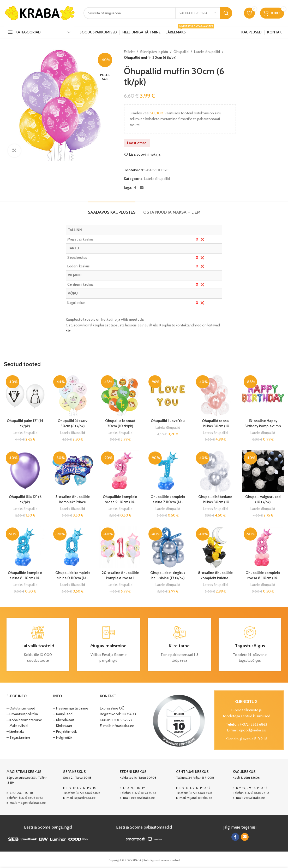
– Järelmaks (16, 731)
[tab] (112, 210)
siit (68, 331)
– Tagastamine (18, 737)
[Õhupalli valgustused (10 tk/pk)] (263, 471)
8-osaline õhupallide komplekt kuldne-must (215, 578)
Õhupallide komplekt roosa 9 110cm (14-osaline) (120, 502)
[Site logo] (40, 13)
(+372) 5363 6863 (254, 724)
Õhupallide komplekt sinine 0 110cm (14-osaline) (73, 578)
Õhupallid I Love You (168, 421)
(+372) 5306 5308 (88, 793)
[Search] (158, 13)
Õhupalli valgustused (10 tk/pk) (263, 499)
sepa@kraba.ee (85, 798)
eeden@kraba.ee (143, 798)
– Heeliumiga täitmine (71, 708)
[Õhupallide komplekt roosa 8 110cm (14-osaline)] (263, 547)
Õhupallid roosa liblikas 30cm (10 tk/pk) (215, 426)
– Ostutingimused (21, 708)
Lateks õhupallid (207, 52)
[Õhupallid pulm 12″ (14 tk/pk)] (25, 395)
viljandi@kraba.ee (200, 798)
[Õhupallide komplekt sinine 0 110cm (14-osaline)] (73, 547)
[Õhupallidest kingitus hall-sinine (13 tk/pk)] (168, 547)
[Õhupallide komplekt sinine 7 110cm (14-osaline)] (168, 471)
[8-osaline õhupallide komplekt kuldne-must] (215, 547)
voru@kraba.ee (254, 798)
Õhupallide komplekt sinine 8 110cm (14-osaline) (25, 578)
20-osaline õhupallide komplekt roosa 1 (120, 575)
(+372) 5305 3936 (200, 793)
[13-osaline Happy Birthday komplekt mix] (263, 395)
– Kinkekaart (63, 726)
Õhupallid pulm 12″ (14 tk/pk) (25, 423)
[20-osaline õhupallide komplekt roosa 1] (120, 547)
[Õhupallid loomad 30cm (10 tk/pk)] (120, 395)
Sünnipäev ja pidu (154, 52)
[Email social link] (142, 188)
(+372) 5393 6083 (144, 793)
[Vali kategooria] (198, 13)
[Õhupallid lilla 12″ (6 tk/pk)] (25, 471)
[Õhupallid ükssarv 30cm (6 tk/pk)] (73, 395)
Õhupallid (181, 52)
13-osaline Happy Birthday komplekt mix (263, 423)
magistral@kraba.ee (32, 803)
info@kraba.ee (123, 726)
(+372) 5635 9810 (257, 793)
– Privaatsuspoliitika (22, 714)
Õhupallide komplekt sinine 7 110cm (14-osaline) (168, 502)
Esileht (129, 52)
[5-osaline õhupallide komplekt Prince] (73, 471)
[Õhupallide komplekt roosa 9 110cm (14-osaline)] (120, 471)
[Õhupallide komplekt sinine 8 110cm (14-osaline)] (25, 547)
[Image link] (179, 720)
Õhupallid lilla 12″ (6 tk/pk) (25, 499)
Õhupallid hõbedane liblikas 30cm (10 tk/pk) (215, 502)
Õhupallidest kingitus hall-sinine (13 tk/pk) (168, 575)
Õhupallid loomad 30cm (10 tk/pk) (120, 423)
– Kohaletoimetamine (24, 720)
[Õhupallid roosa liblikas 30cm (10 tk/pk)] (215, 395)
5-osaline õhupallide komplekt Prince (73, 499)
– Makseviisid (17, 726)
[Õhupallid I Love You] (168, 395)
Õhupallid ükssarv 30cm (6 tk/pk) (73, 423)
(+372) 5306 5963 (31, 798)
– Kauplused (63, 714)
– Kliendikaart (64, 720)
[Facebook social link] (135, 188)
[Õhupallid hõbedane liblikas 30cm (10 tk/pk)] (215, 471)
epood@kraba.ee (252, 730)
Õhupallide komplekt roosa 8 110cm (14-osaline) (263, 578)
